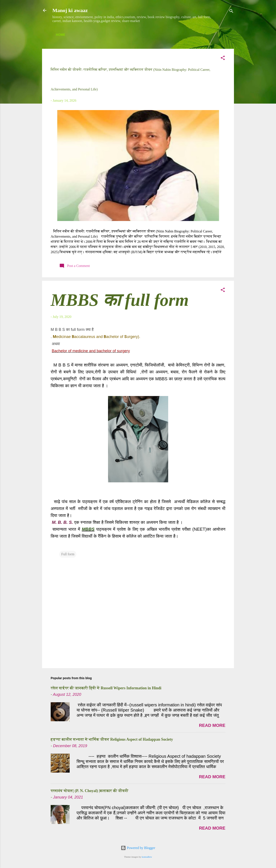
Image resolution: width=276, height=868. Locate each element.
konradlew (147, 857)
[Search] (231, 12)
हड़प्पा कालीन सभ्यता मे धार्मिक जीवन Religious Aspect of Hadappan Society (112, 739)
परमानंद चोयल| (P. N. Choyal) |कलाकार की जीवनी (90, 791)
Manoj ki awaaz (70, 10)
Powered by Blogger (138, 848)
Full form (68, 554)
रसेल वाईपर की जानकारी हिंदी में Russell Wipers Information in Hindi (106, 688)
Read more (212, 725)
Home (61, 35)
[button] (223, 59)
